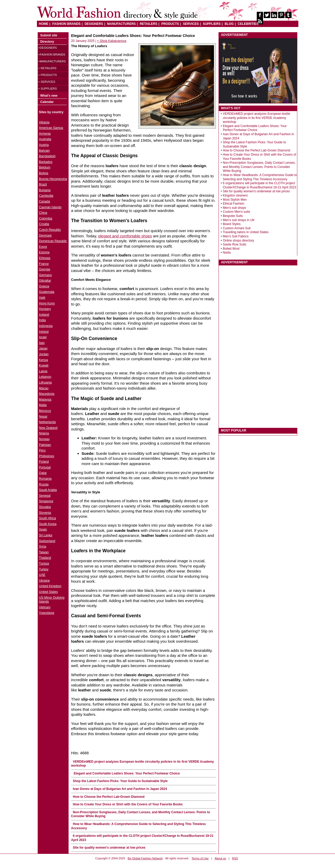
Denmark (45, 236)
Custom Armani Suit (237, 228)
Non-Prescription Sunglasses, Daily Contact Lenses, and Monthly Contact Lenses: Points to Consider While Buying (259, 167)
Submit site (49, 35)
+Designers (48, 48)
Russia (44, 484)
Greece (44, 286)
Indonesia (46, 326)
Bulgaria (45, 190)
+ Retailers (47, 68)
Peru (42, 450)
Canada (44, 201)
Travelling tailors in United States (246, 232)
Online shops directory (238, 241)
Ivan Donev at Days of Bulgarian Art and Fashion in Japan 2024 (120, 789)
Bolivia (44, 173)
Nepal (43, 417)
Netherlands (48, 422)
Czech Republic (50, 230)
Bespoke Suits (233, 216)
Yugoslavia (47, 613)
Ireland (44, 332)
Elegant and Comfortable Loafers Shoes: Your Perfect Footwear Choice (126, 773)
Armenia (45, 134)
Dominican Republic (53, 241)
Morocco (45, 411)
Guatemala (47, 292)
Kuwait (44, 365)
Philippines (47, 456)
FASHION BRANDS (66, 24)
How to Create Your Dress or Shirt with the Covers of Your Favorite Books (128, 804)
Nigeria (44, 433)
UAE (42, 575)
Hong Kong (47, 303)
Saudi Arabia (48, 490)
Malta (43, 405)
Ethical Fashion (233, 204)
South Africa (48, 518)
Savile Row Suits (234, 244)
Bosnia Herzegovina (53, 179)
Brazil (43, 184)
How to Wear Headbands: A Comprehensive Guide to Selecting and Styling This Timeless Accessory (260, 177)
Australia (45, 139)
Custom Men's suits (236, 212)
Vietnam (45, 607)
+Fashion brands (52, 54)
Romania (45, 479)
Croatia (44, 224)
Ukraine (44, 581)
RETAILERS (149, 24)
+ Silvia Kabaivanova (112, 41)
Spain (43, 529)
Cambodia (46, 196)
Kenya (43, 360)
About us (220, 858)
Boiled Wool (231, 249)
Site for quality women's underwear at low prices (109, 848)
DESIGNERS (94, 24)
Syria (43, 547)
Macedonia (47, 394)
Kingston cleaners (235, 195)
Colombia (46, 219)
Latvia (43, 371)
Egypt (43, 247)
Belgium (45, 167)
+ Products (48, 75)
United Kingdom (50, 586)
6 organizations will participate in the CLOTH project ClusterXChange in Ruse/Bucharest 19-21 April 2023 (259, 185)
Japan (43, 348)
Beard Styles (232, 224)
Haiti (42, 298)
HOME (44, 24)
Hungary (45, 309)
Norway (44, 439)
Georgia (45, 269)
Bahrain (44, 151)
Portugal (45, 467)
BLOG (229, 24)
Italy (42, 343)
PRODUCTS (170, 24)
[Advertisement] (258, 344)
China (43, 213)
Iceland (44, 315)
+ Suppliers (48, 89)
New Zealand (48, 428)
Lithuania (45, 383)
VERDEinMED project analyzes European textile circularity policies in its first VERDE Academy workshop (256, 118)
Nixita (227, 253)
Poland (44, 462)
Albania (44, 122)
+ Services (47, 82)
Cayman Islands (50, 207)
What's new (49, 96)
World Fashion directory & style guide (117, 13)
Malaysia (45, 400)
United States (48, 592)
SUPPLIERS (212, 24)
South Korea (48, 524)
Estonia (44, 252)
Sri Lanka (46, 535)
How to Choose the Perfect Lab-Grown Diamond (109, 797)
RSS (235, 858)
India (42, 320)
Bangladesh (47, 156)
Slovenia (45, 513)
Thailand (45, 558)
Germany (45, 275)
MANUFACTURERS (121, 24)
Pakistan (45, 445)
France (44, 264)
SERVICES (191, 24)
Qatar (43, 473)
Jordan (44, 354)
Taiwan (44, 552)
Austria (44, 145)
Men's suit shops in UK (239, 220)
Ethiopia (45, 258)
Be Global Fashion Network (145, 858)
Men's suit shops (234, 208)
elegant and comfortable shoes (125, 236)
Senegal (45, 496)
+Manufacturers (52, 61)
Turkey (44, 569)
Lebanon (45, 377)
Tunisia (44, 564)
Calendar (47, 102)
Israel (43, 337)
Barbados (46, 162)
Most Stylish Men (235, 200)
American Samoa (51, 128)
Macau (44, 388)
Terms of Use (200, 858)
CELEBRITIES (248, 24)
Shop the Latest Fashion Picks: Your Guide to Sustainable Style (120, 781)
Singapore (46, 501)
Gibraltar (45, 281)
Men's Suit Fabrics (236, 236)
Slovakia (45, 507)
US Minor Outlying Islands (52, 600)
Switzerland (47, 541)
